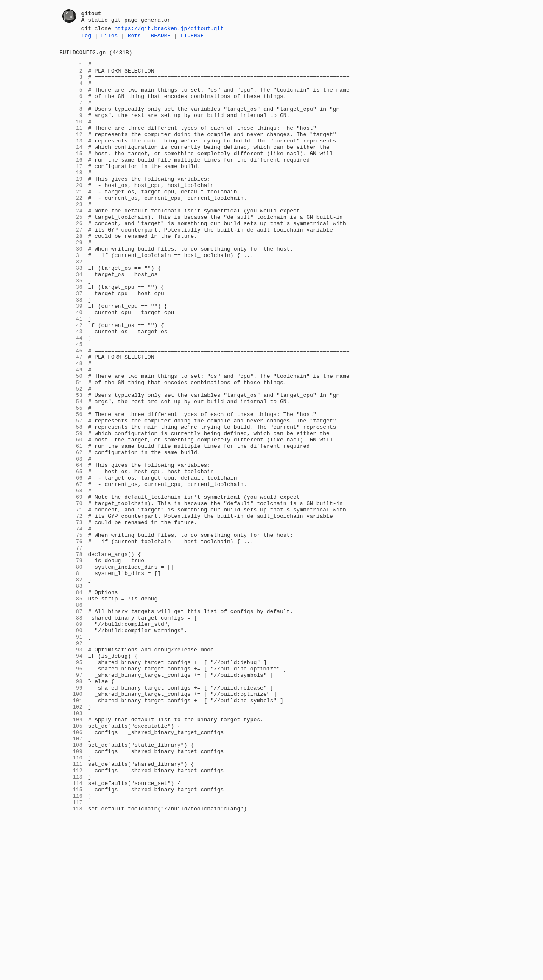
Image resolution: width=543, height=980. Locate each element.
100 (71, 825)
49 (71, 436)
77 (71, 649)
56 (71, 489)
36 (71, 336)
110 (71, 901)
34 (71, 321)
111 (71, 909)
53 (71, 466)
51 (71, 451)
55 (71, 481)
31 (71, 298)
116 (71, 947)
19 (71, 207)
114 (71, 932)
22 (71, 229)
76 (71, 642)
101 (71, 832)
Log (86, 38)
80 (71, 672)
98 (71, 810)
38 (71, 352)
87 (71, 726)
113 (71, 924)
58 (71, 504)
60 (71, 519)
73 (71, 619)
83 (71, 695)
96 (71, 794)
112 (71, 916)
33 (71, 313)
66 (71, 565)
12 (71, 153)
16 (71, 184)
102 (71, 840)
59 (71, 512)
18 (71, 199)
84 (71, 703)
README (161, 38)
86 (71, 718)
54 (71, 474)
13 (71, 161)
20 (71, 214)
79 (71, 665)
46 (71, 413)
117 (71, 955)
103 (71, 848)
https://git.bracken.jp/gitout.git (169, 29)
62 (71, 535)
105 (71, 863)
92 (71, 764)
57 (71, 497)
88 (71, 733)
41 (71, 374)
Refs (134, 38)
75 (71, 634)
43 (71, 390)
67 (71, 573)
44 (71, 397)
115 (71, 939)
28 (71, 275)
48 (71, 428)
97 (71, 802)
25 (71, 252)
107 (71, 878)
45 (71, 405)
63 (71, 542)
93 (71, 771)
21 (71, 222)
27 (71, 268)
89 (71, 741)
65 (71, 558)
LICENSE (192, 38)
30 (71, 290)
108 (71, 886)
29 (71, 283)
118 (71, 962)
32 (71, 306)
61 (71, 527)
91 (71, 756)
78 (71, 657)
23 (71, 237)
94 (71, 779)
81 (71, 680)
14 (71, 168)
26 (71, 260)
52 (71, 458)
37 (71, 344)
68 (71, 581)
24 (71, 245)
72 (71, 611)
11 (71, 145)
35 (71, 329)
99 (71, 817)
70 (71, 596)
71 (71, 603)
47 (71, 420)
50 (71, 443)
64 (71, 550)
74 (71, 626)
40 (71, 367)
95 (71, 787)
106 (71, 871)
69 (71, 588)
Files (109, 38)
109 (71, 893)
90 (71, 748)
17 (71, 191)
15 (71, 176)
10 (71, 138)
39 (71, 359)
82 (71, 687)
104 (71, 855)
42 (71, 382)
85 (71, 710)
